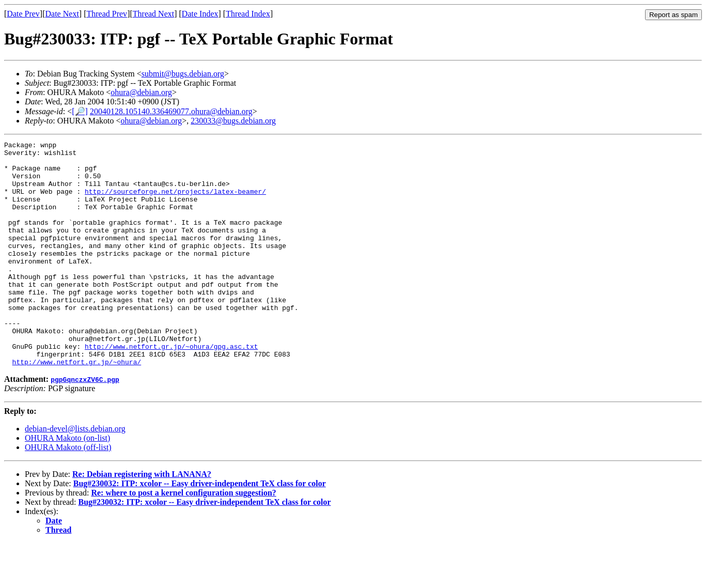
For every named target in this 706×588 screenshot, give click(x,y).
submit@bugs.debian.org (183, 74)
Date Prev (23, 14)
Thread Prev (107, 14)
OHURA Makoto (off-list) (68, 492)
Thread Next (153, 14)
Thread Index (248, 14)
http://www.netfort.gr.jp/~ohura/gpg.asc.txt (171, 388)
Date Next (62, 14)
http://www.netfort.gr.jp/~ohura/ (77, 407)
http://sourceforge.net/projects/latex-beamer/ (175, 202)
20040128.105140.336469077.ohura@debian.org (171, 111)
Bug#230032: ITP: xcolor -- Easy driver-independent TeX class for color (200, 528)
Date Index (200, 14)
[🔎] (80, 111)
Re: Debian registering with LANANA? (142, 519)
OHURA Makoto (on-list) (67, 483)
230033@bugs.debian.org (233, 121)
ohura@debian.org (141, 92)
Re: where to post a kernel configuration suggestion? (183, 538)
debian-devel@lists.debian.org (75, 474)
